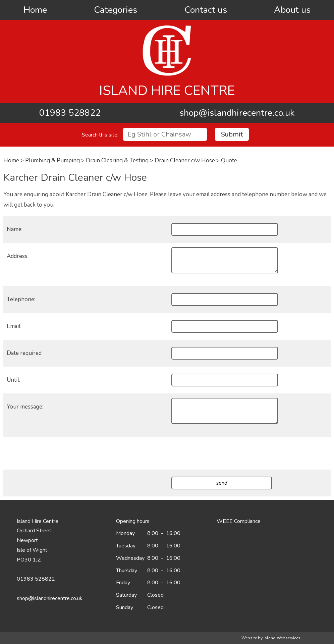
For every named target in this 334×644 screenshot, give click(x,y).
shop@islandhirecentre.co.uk (237, 113)
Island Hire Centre (167, 91)
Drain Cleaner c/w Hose (185, 160)
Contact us (206, 10)
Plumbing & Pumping (52, 160)
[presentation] (221, 453)
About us (292, 10)
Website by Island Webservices (271, 638)
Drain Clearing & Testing (117, 160)
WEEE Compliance (239, 521)
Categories (116, 10)
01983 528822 (70, 113)
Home (35, 10)
